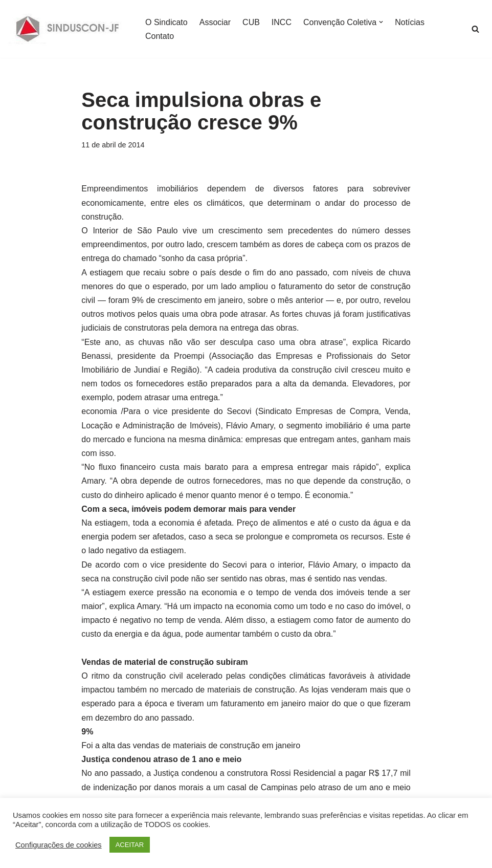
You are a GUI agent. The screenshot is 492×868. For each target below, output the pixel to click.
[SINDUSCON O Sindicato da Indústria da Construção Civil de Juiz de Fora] (68, 29)
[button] (381, 22)
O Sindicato (166, 22)
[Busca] (475, 29)
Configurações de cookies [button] (59, 845)
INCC (282, 22)
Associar (215, 22)
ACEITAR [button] (130, 845)
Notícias (410, 22)
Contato (160, 36)
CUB (251, 22)
